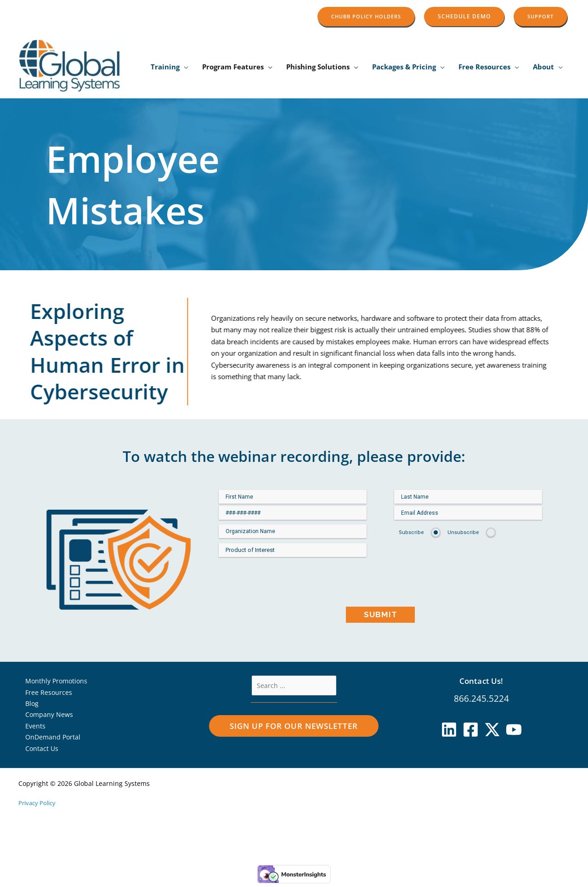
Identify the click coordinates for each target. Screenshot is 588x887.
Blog (28, 705)
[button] (366, 16)
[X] (492, 730)
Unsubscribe (463, 532)
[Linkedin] (449, 730)
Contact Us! (481, 681)
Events (31, 728)
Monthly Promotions (53, 681)
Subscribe (411, 532)
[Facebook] (471, 730)
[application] (184, 67)
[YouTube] (514, 730)
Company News (45, 716)
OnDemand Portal (49, 740)
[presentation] (380, 586)
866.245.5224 (481, 699)
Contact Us (38, 751)
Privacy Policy (39, 806)
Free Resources (45, 693)
